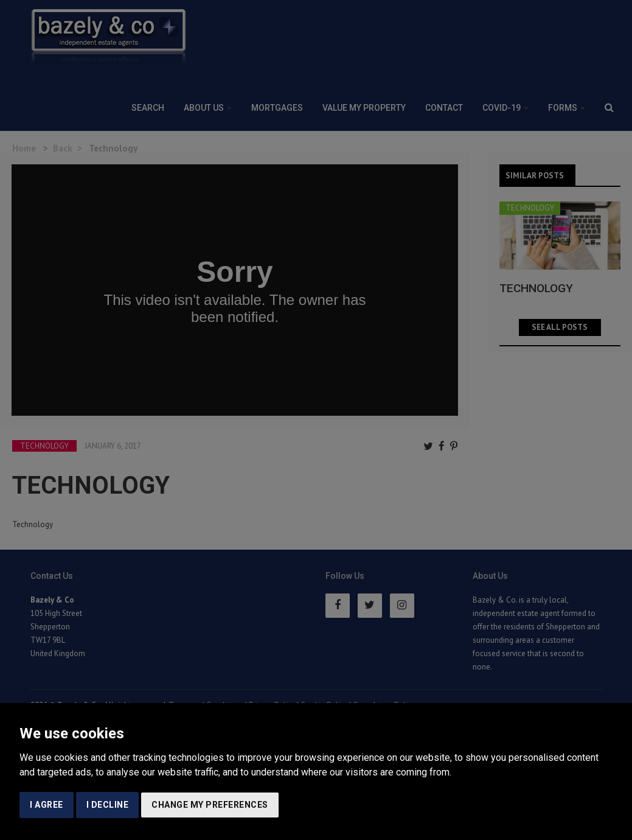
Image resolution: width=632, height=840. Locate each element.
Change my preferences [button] (210, 805)
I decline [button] (108, 805)
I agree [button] (47, 805)
